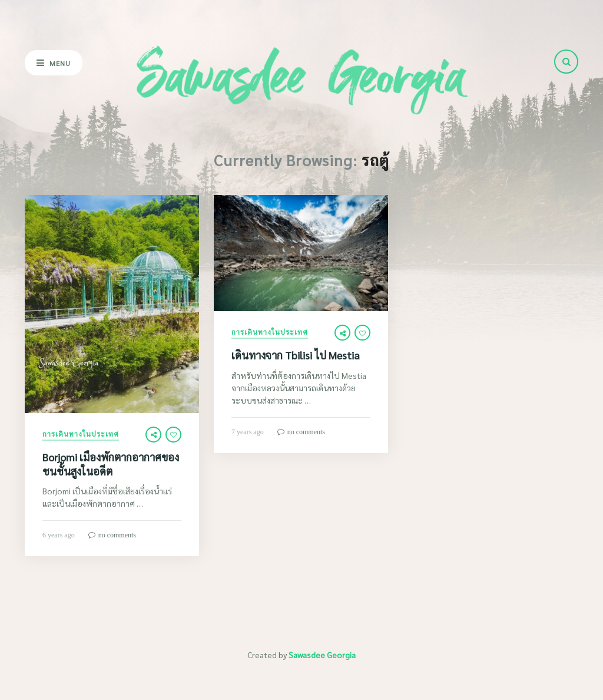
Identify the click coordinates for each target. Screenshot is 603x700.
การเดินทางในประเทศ (81, 434)
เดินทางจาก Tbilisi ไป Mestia (296, 355)
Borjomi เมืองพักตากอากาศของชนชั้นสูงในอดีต (111, 464)
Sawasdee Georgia (322, 655)
